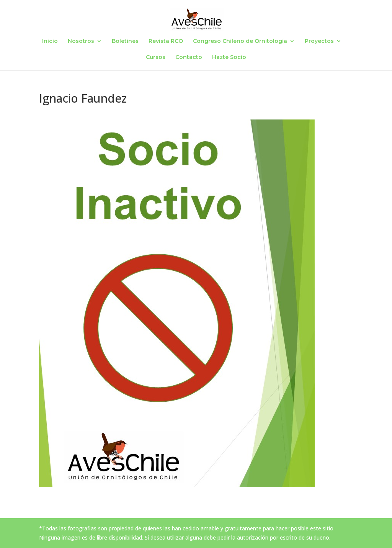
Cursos (156, 57)
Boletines (125, 41)
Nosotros (81, 41)
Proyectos (319, 41)
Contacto (189, 57)
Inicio (50, 41)
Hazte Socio (229, 57)
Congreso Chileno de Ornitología (240, 41)
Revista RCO (166, 41)
